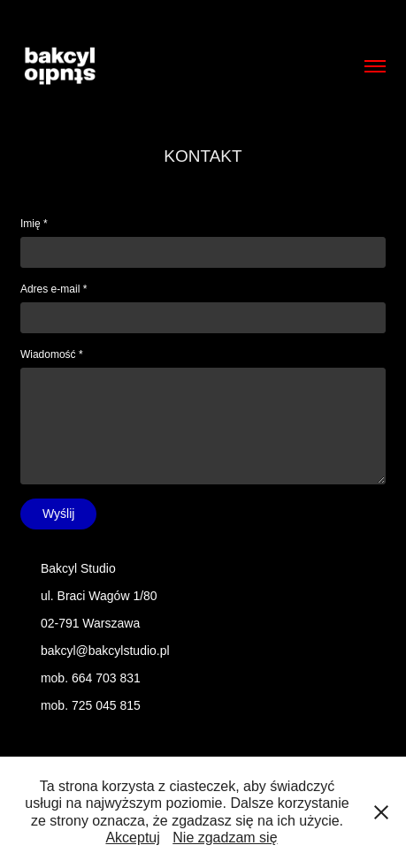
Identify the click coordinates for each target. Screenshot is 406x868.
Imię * (34, 224)
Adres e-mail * (54, 289)
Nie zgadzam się (225, 838)
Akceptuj (132, 838)
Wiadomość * (52, 354)
